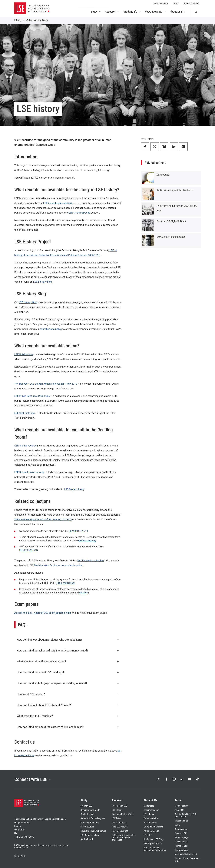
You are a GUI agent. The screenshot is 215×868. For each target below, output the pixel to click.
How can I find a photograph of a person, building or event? (68, 683)
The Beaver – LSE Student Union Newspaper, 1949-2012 (46, 384)
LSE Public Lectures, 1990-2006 (32, 396)
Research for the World (123, 814)
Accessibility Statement (186, 854)
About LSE (178, 12)
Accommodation (151, 810)
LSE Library (149, 814)
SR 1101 (84, 593)
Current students (161, 4)
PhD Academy (150, 823)
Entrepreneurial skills (153, 827)
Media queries (182, 821)
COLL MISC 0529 (66, 583)
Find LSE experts (120, 827)
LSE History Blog (28, 302)
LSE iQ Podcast (119, 823)
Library (18, 20)
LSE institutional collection (58, 203)
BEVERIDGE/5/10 (79, 531)
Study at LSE (86, 806)
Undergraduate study (90, 810)
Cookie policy (181, 842)
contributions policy (51, 329)
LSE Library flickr (42, 282)
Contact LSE (181, 833)
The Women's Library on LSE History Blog (177, 208)
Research (112, 12)
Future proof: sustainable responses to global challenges (124, 837)
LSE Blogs (117, 810)
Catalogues (163, 175)
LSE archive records (25, 446)
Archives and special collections (175, 190)
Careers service (151, 818)
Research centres (120, 831)
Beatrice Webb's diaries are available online (58, 565)
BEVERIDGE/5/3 (87, 541)
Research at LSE (120, 806)
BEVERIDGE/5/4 (28, 550)
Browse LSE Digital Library (171, 221)
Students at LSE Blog (153, 839)
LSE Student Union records (29, 472)
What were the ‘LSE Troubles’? (68, 716)
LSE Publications (24, 354)
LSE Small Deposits (79, 213)
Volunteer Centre (151, 831)
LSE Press (117, 818)
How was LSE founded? (68, 694)
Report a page (182, 837)
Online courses (87, 827)
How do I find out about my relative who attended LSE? (68, 640)
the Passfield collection (91, 560)
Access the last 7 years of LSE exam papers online (43, 613)
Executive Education (90, 823)
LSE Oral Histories (24, 413)
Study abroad (87, 839)
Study (96, 12)
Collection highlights (37, 20)
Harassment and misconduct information (155, 849)
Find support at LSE (153, 843)
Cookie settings (182, 806)
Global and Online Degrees (93, 818)
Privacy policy (181, 850)
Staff (176, 4)
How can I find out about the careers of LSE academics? (68, 727)
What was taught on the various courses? (68, 661)
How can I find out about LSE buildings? (68, 672)
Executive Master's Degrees (93, 831)
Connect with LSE (33, 779)
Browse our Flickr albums (171, 237)
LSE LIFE (148, 835)
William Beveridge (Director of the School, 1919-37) (43, 519)
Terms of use (181, 846)
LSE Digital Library (74, 489)
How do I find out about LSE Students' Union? (68, 705)
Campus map (181, 829)
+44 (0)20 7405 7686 (24, 837)
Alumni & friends (191, 4)
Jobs (177, 825)
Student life (132, 12)
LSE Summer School (90, 835)
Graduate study (87, 814)
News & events (155, 12)
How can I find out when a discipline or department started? (68, 651)
